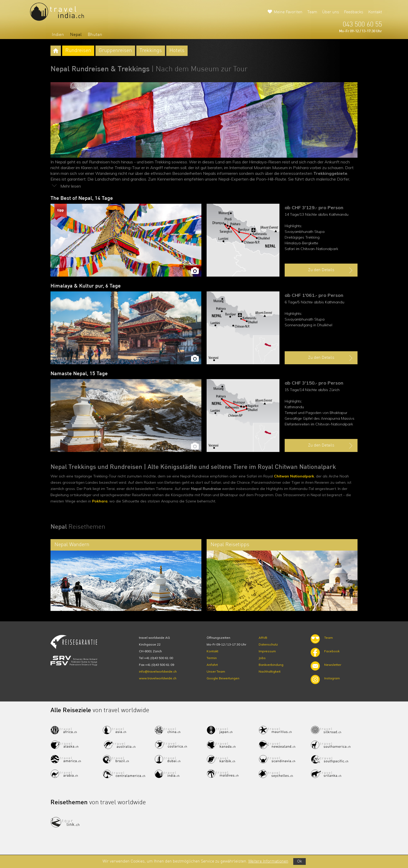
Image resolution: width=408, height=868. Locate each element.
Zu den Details (331, 270)
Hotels (177, 51)
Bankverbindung (271, 665)
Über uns (331, 12)
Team (312, 12)
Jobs (262, 658)
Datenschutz (268, 644)
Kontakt (375, 12)
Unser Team (216, 671)
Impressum (267, 651)
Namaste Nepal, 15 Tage (79, 374)
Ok (299, 861)
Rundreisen (78, 51)
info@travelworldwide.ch (158, 671)
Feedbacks (354, 12)
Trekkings (151, 51)
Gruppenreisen (115, 51)
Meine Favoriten (288, 12)
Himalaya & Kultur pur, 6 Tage (86, 286)
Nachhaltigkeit (270, 671)
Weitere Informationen (268, 861)
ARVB (263, 638)
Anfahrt (212, 665)
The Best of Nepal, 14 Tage (82, 199)
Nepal (76, 35)
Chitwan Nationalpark (294, 476)
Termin (212, 658)
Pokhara (100, 501)
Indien (58, 35)
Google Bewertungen (223, 678)
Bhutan (95, 35)
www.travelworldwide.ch (158, 678)
